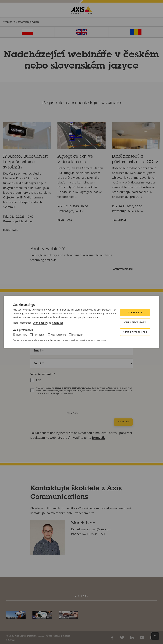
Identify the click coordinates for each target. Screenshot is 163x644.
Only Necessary (135, 322)
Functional (39, 335)
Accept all (135, 312)
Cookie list (57, 323)
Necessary (22, 335)
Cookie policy (40, 323)
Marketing (78, 335)
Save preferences (135, 332)
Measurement (58, 335)
